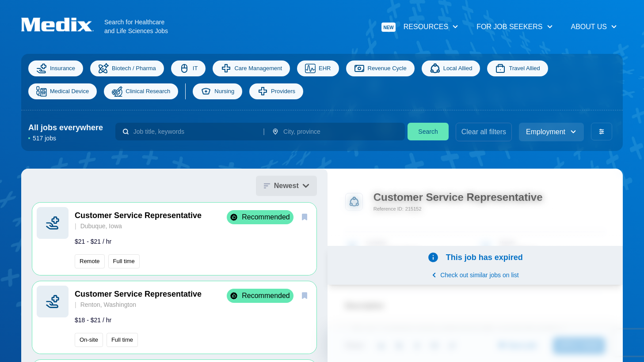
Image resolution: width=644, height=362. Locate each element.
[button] (174, 239)
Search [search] (428, 132)
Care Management (251, 68)
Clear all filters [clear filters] (484, 132)
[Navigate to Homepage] (63, 25)
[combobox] (195, 132)
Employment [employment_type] (551, 132)
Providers (276, 91)
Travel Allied (517, 68)
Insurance (56, 68)
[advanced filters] (602, 132)
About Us (594, 27)
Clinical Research (141, 91)
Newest (286, 186)
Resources (420, 27)
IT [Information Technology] (189, 68)
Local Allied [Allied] (451, 68)
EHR (318, 68)
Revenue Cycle (380, 68)
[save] (305, 217)
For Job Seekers (515, 27)
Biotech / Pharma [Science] (127, 68)
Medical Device (63, 91)
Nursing (217, 91)
